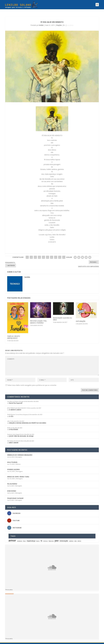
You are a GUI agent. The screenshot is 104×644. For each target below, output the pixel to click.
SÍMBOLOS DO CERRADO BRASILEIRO (20, 451)
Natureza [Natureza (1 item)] (51, 537)
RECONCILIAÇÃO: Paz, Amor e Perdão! (39, 318)
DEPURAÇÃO (81, 317)
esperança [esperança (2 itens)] (31, 537)
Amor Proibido (12, 459)
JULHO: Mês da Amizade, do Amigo (21, 432)
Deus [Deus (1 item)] (24, 537)
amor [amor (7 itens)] (12, 537)
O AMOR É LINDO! (15, 406)
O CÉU (11, 413)
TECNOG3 (47, 642)
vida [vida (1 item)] (75, 537)
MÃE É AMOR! (14, 439)
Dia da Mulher (12, 480)
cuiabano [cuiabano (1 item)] (20, 537)
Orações (59, 22)
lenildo (41, 22)
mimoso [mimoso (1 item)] (45, 537)
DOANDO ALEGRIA (13, 466)
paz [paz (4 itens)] (57, 537)
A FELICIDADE (14, 426)
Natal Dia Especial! (16, 399)
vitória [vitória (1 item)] (79, 537)
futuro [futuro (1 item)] (38, 537)
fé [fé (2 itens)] (41, 537)
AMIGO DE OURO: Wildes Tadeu (18, 473)
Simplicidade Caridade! (15, 495)
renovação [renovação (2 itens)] (64, 537)
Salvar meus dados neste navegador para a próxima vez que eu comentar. (32, 382)
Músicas (18, 461)
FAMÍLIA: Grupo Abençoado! (14, 333)
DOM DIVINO (12, 487)
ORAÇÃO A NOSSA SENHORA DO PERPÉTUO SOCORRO (28, 419)
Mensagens (19, 453)
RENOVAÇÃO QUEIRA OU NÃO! (63, 315)
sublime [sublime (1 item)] (71, 537)
